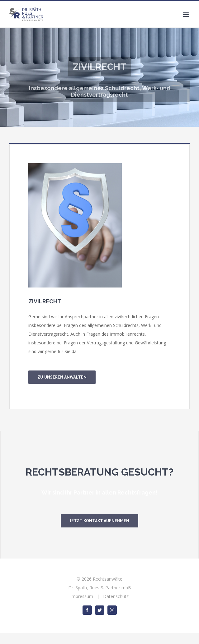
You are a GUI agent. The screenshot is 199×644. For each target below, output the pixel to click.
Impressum (82, 596)
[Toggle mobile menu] (186, 15)
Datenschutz (116, 596)
